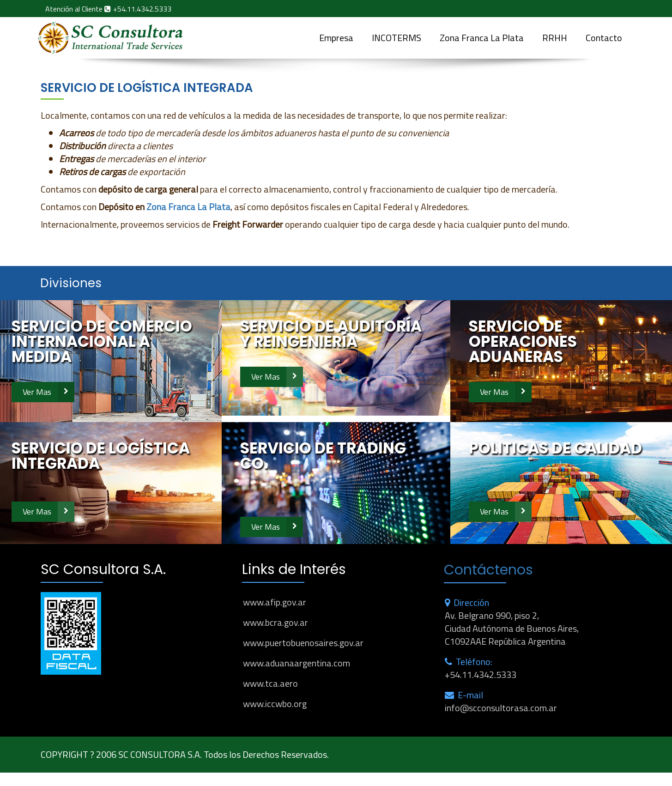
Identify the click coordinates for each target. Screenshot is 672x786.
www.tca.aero (270, 683)
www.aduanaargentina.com (297, 663)
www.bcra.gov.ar (275, 622)
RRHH (555, 38)
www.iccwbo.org (275, 704)
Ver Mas (37, 392)
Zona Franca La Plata (482, 38)
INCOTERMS (397, 38)
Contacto (604, 38)
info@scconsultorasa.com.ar (501, 708)
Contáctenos (488, 570)
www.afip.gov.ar (275, 602)
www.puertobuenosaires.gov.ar (303, 643)
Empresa (336, 38)
